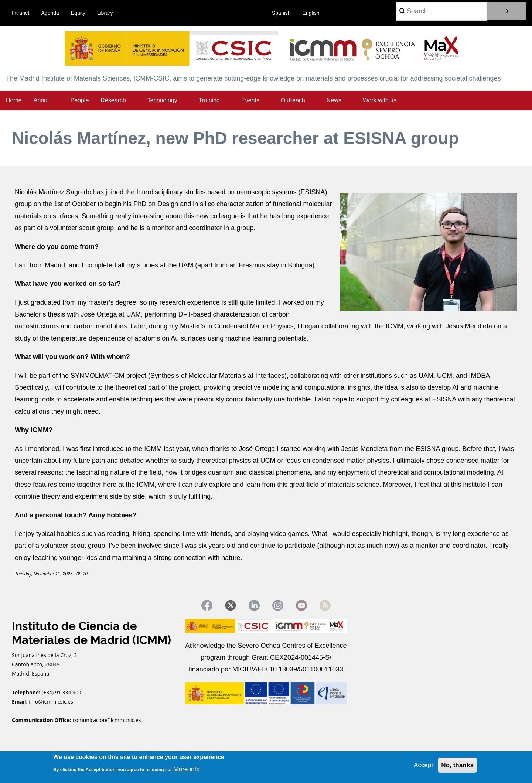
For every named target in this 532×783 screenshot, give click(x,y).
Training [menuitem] (209, 100)
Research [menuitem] (113, 100)
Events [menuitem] (250, 100)
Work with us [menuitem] (380, 100)
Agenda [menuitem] (50, 13)
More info (187, 768)
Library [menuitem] (105, 13)
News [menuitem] (334, 100)
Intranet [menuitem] (21, 13)
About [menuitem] (41, 100)
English (311, 13)
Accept (421, 765)
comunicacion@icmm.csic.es (107, 722)
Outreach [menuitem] (293, 100)
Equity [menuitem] (78, 13)
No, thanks (457, 765)
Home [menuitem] (14, 100)
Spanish (281, 13)
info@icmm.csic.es (52, 703)
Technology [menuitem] (162, 100)
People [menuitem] (80, 100)
